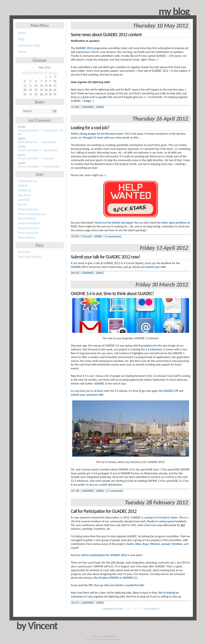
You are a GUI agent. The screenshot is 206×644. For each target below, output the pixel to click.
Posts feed (24, 252)
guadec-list (105, 97)
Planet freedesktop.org (32, 214)
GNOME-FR (25, 190)
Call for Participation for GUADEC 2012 (104, 511)
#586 (100, 491)
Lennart (166, 544)
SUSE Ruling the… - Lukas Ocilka (37, 142)
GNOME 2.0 (130, 578)
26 (30, 94)
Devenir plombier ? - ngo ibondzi (38, 150)
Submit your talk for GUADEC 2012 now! (105, 257)
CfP (91, 585)
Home (22, 33)
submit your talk (155, 267)
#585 (100, 603)
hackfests (181, 521)
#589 (100, 107)
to (157, 521)
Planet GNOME (27, 219)
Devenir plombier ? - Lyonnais (36, 158)
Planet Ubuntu (27, 238)
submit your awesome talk (87, 395)
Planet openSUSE (28, 233)
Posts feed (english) (30, 257)
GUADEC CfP (78, 267)
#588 (98, 236)
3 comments (113, 236)
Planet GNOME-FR (29, 223)
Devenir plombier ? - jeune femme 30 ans (40, 132)
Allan (138, 544)
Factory (156, 477)
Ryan (146, 544)
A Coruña (162, 517)
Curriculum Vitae (29, 45)
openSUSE (24, 200)
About (22, 52)
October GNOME (109, 578)
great (172, 521)
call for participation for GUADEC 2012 (104, 555)
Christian (177, 544)
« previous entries (112, 609)
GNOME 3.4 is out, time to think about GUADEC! (112, 294)
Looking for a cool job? (90, 128)
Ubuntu (22, 204)
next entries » (152, 609)
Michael (155, 544)
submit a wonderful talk (129, 585)
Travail (87, 236)
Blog (21, 39)
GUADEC (99, 383)
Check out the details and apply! (114, 223)
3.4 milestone (154, 349)
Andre (130, 544)
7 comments (115, 491)
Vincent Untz (110, 636)
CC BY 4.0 (115, 639)
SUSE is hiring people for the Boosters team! (97, 134)
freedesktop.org (28, 181)
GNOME (23, 186)
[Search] (37, 111)
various (163, 521)
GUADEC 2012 (84, 48)
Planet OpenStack (29, 228)
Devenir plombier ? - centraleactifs (39, 167)
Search (40, 102)
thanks (151, 521)
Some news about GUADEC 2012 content (106, 35)
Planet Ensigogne (28, 209)
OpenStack (24, 195)
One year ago (79, 346)
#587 (100, 273)
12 (30, 85)
